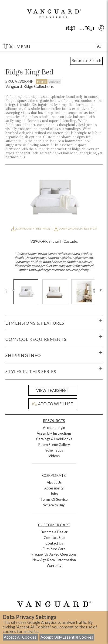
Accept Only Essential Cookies (67, 637)
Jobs (54, 494)
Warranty (54, 566)
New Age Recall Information (54, 560)
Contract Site (54, 538)
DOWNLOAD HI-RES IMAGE (31, 228)
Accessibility (54, 488)
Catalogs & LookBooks (54, 439)
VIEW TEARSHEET (53, 390)
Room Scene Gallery (54, 445)
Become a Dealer (54, 532)
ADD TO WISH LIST (53, 404)
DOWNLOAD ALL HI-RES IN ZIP (75, 228)
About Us (54, 482)
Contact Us (54, 543)
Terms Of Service (54, 499)
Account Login (54, 428)
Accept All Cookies (20, 637)
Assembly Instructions (54, 433)
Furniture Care (54, 549)
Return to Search (86, 61)
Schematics (54, 450)
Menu (17, 46)
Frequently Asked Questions (54, 554)
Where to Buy (54, 505)
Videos (54, 456)
